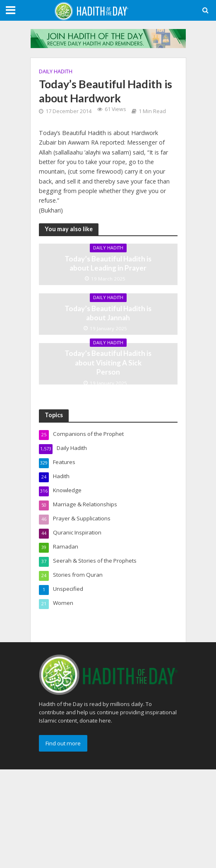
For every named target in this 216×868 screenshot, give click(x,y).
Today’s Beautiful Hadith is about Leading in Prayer (108, 263)
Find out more (63, 743)
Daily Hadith (56, 71)
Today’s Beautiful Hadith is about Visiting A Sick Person (108, 363)
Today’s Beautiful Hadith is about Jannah (108, 313)
